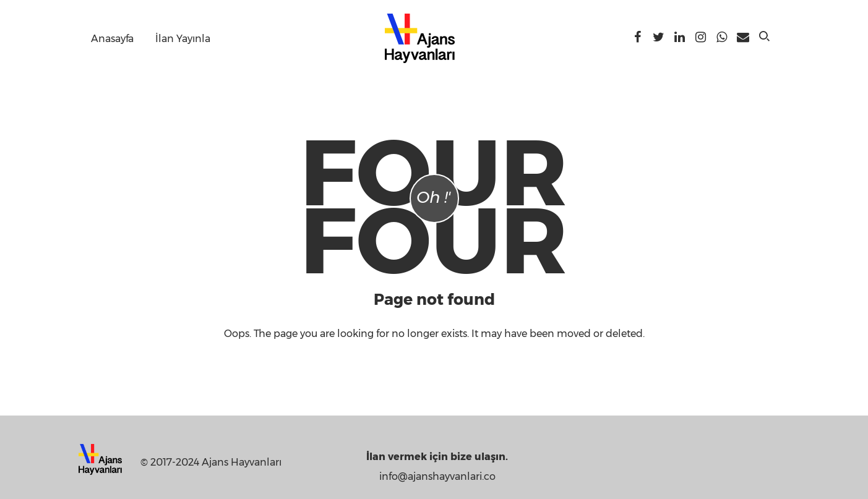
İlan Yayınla (183, 39)
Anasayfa (112, 39)
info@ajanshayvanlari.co (437, 476)
